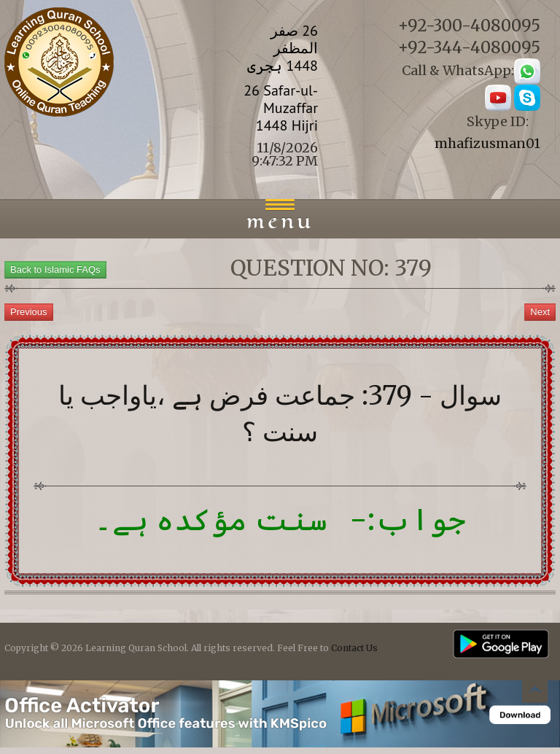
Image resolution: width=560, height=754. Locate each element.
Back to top (534, 692)
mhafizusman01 (487, 143)
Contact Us (354, 648)
